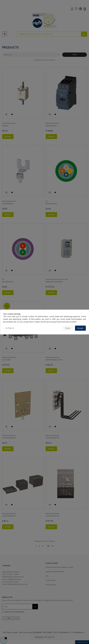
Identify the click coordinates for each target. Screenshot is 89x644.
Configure (10, 328)
